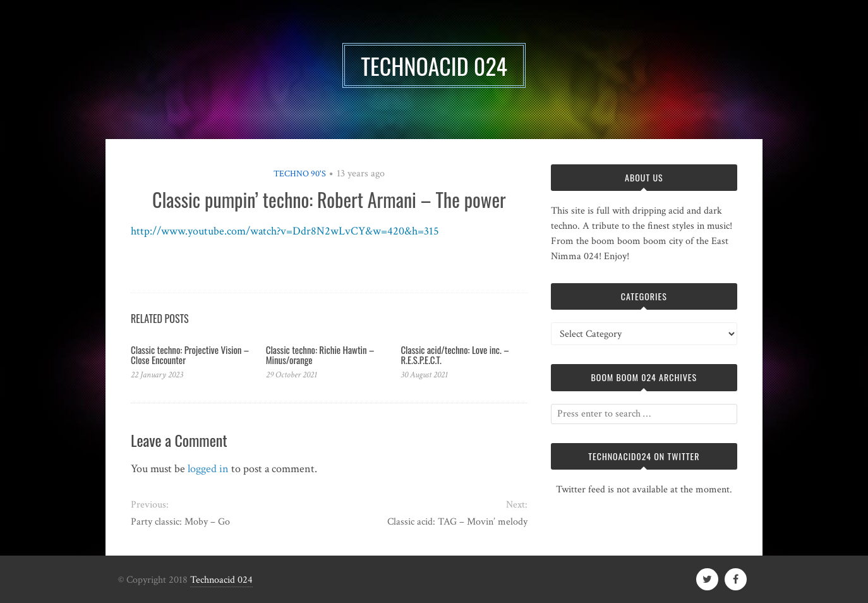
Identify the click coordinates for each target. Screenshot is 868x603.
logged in (208, 469)
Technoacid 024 (221, 580)
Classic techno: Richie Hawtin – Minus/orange (320, 355)
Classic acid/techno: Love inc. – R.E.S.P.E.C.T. (455, 355)
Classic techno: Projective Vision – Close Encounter (190, 355)
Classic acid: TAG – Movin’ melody (457, 522)
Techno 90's (300, 174)
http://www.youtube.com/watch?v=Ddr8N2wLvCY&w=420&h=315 (285, 231)
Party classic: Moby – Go (180, 522)
